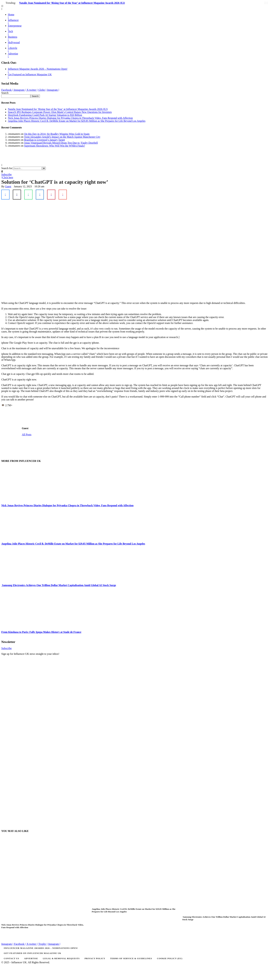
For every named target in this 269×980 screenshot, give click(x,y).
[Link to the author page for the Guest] (8, 187)
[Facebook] (5, 195)
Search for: (7, 168)
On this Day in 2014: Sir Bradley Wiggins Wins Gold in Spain (57, 134)
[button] (134, 6)
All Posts (27, 435)
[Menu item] (134, 948)
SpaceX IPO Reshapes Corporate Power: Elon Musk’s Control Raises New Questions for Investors (60, 112)
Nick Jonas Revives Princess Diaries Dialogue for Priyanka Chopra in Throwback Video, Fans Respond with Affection (70, 118)
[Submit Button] (44, 168)
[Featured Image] (64, 922)
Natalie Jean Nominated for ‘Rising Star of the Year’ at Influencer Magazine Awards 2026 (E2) (72, 3)
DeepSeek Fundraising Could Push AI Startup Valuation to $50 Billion (45, 115)
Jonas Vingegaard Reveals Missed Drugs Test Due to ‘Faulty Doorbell (61, 143)
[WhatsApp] (28, 195)
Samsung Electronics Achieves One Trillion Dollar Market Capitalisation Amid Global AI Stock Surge (59, 585)
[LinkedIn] (40, 195)
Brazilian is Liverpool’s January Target (45, 140)
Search (5, 93)
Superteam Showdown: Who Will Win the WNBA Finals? (55, 146)
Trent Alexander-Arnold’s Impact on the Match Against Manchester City (62, 137)
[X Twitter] (17, 195)
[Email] (63, 195)
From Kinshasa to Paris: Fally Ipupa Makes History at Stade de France (41, 632)
